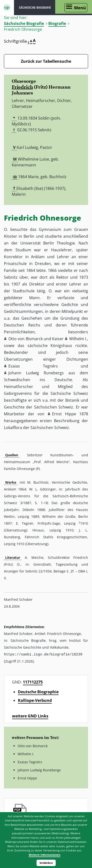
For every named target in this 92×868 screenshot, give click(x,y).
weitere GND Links (30, 716)
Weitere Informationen (45, 855)
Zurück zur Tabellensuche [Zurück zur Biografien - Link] (46, 61)
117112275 (33, 682)
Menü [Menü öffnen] (80, 8)
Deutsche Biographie (38, 692)
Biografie (57, 23)
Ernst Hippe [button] (64, 414)
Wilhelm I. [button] (78, 339)
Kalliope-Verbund (35, 700)
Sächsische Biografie (24, 23)
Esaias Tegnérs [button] (33, 366)
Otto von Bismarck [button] (26, 339)
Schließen (46, 863)
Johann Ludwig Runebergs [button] (36, 373)
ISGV (7, 8)
